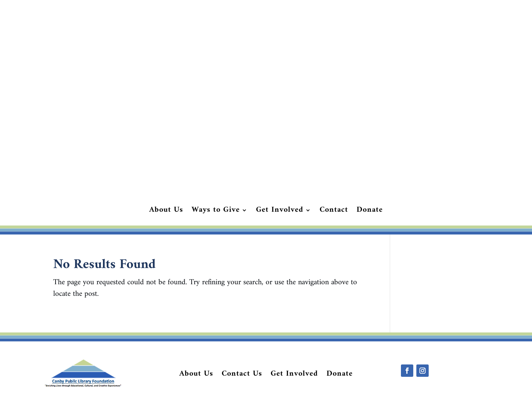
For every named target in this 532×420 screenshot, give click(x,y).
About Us (166, 212)
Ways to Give (216, 212)
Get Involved (280, 212)
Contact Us (242, 376)
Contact (334, 212)
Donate (370, 212)
